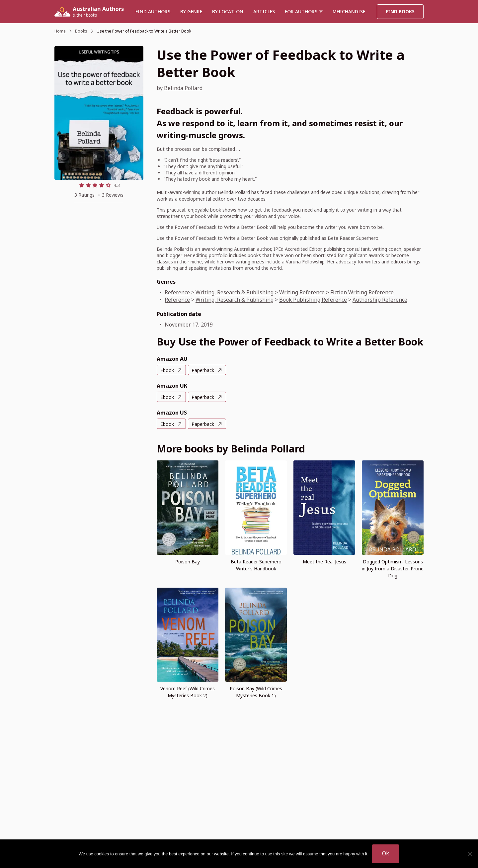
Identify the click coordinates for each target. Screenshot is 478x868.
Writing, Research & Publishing (235, 292)
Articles (264, 11)
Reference (177, 292)
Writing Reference (302, 292)
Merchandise (349, 11)
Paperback (203, 370)
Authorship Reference (380, 300)
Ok (386, 853)
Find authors (153, 11)
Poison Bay (188, 562)
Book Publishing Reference (313, 300)
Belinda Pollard (183, 88)
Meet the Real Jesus (324, 562)
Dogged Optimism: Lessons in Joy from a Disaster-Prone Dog (393, 569)
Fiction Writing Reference (362, 292)
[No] (470, 854)
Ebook (167, 370)
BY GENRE (191, 11)
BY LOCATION (228, 11)
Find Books (400, 11)
